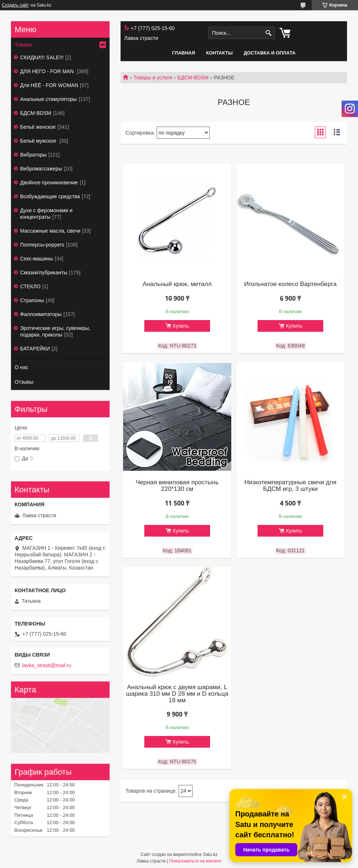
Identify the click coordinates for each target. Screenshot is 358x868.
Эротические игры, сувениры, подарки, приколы (55, 331)
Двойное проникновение (49, 183)
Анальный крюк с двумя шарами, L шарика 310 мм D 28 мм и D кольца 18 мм (177, 694)
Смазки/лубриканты (44, 273)
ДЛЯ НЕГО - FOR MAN (48, 71)
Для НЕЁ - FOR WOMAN (49, 85)
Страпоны (32, 300)
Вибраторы (33, 155)
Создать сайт (15, 5)
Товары (23, 45)
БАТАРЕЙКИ (35, 349)
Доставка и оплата (270, 53)
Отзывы (24, 382)
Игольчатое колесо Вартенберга (290, 284)
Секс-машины (37, 259)
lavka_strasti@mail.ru (47, 665)
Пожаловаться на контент (195, 861)
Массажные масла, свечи (50, 231)
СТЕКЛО (30, 286)
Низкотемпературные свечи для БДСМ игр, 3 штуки (290, 486)
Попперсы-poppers (42, 245)
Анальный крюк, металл (177, 284)
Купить (181, 326)
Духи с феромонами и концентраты (46, 214)
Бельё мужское (39, 141)
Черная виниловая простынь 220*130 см (177, 486)
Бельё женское (38, 127)
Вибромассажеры (41, 169)
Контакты (219, 53)
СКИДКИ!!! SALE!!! (42, 57)
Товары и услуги (153, 78)
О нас (21, 367)
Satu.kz (210, 854)
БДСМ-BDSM (193, 78)
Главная (184, 53)
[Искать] (269, 33)
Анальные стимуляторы (48, 99)
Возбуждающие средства (50, 196)
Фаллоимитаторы (41, 314)
